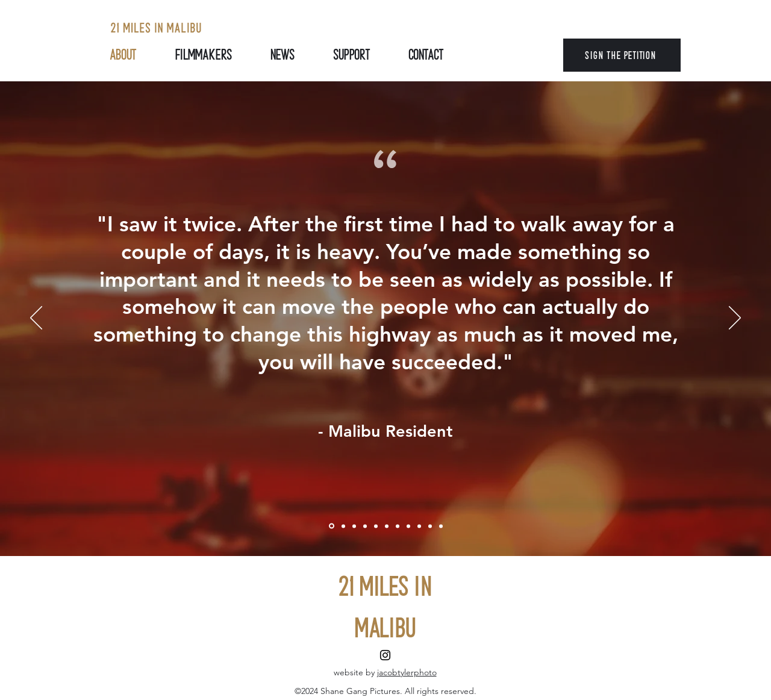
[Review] (343, 526)
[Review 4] (376, 526)
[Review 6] (398, 526)
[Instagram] (385, 655)
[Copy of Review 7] (419, 526)
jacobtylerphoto (407, 672)
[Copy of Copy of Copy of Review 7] (441, 526)
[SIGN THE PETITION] (622, 55)
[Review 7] (408, 526)
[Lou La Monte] (332, 526)
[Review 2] (354, 526)
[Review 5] (387, 526)
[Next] (735, 319)
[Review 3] (365, 526)
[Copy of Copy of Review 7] (430, 526)
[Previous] (36, 319)
